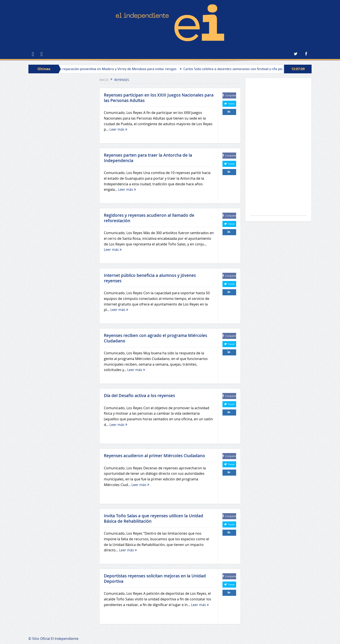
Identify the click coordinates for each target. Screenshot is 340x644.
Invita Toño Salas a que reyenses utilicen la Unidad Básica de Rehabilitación (154, 518)
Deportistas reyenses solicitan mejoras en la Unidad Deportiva (155, 579)
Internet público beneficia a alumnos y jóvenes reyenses (150, 278)
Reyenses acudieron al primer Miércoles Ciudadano (154, 456)
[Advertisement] (278, 149)
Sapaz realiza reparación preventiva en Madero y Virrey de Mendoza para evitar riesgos (113, 69)
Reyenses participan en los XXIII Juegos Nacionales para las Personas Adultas (159, 98)
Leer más (118, 129)
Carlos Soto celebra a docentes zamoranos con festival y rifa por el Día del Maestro (252, 69)
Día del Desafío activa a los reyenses (139, 396)
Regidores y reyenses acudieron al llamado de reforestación (149, 218)
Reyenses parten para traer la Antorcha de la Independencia (148, 158)
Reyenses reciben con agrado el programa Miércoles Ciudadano (155, 338)
